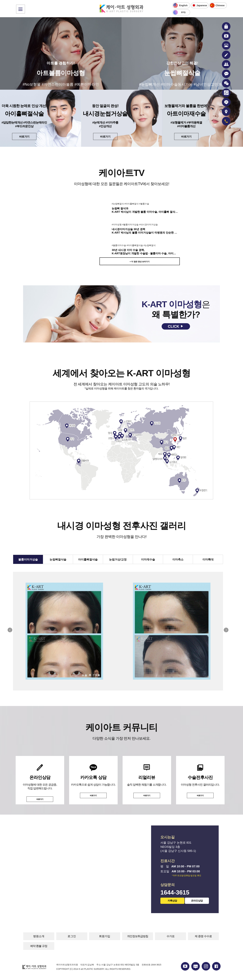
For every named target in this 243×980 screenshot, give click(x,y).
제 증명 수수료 (203, 936)
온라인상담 (197, 901)
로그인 (72, 936)
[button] (226, 630)
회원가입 (105, 936)
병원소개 (39, 936)
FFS (183, 12)
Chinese (220, 5)
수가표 (171, 936)
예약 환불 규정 (39, 946)
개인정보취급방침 (138, 936)
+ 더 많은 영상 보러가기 (140, 262)
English (183, 5)
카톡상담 (172, 901)
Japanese (202, 5)
